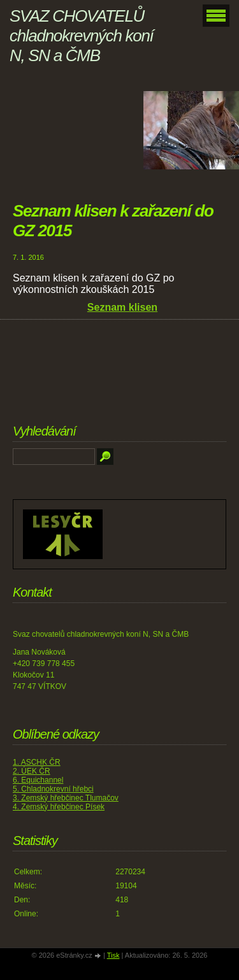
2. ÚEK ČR (32, 771)
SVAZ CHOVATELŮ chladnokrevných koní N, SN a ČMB (81, 36)
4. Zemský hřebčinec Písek (59, 807)
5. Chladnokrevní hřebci (53, 789)
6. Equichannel (38, 780)
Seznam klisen (122, 307)
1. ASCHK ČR (37, 762)
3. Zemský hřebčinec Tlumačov (66, 798)
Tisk (113, 955)
